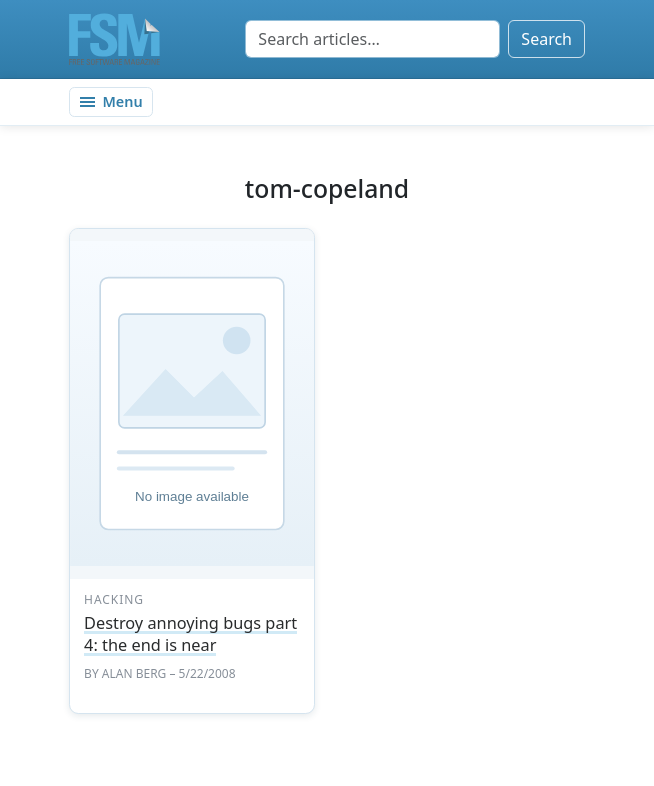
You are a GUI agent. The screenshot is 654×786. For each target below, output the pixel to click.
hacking (114, 599)
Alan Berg (134, 673)
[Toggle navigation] (111, 102)
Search (546, 39)
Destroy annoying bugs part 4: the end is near (190, 634)
